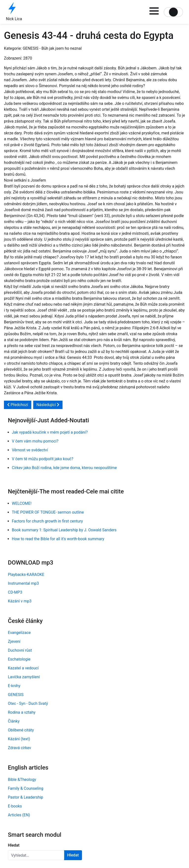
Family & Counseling (26, 788)
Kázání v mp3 (20, 601)
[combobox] (36, 855)
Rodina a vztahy (22, 712)
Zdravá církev (19, 748)
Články (14, 721)
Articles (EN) (19, 815)
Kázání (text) (19, 739)
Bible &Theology (22, 780)
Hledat (14, 845)
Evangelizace (19, 633)
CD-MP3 (15, 592)
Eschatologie (19, 659)
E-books (15, 806)
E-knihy (14, 686)
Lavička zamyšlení (24, 677)
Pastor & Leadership (25, 797)
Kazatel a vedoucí (23, 668)
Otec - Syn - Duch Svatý (28, 703)
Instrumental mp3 (23, 583)
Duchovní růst (20, 650)
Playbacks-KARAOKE (26, 575)
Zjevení (14, 641)
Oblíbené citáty (21, 730)
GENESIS (16, 695)
